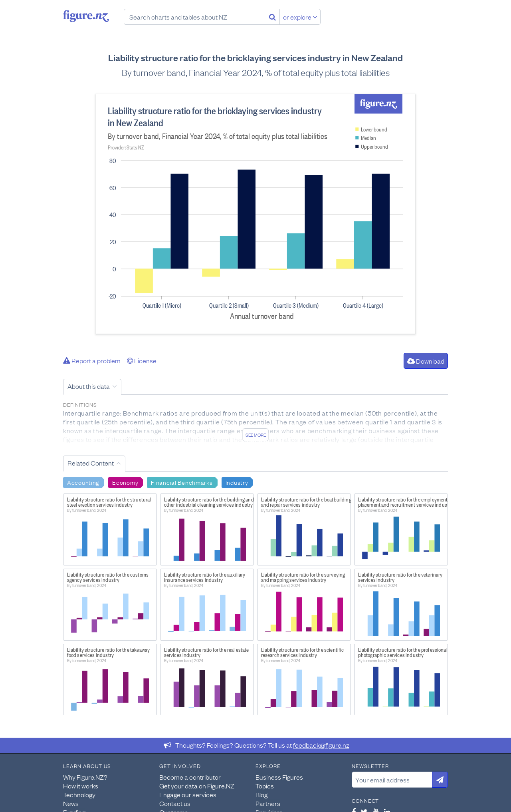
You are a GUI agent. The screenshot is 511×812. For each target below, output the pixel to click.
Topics (265, 786)
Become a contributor (190, 777)
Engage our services (188, 794)
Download (426, 361)
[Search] (272, 17)
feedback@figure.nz (321, 745)
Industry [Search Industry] (237, 482)
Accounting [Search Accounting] (83, 482)
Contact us (175, 803)
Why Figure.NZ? (85, 777)
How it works (81, 786)
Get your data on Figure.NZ (197, 786)
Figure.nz (86, 16)
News (71, 803)
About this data (89, 386)
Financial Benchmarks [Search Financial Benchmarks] (182, 482)
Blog (261, 794)
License (142, 360)
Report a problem (92, 360)
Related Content (91, 463)
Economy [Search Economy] (125, 482)
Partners (268, 803)
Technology (79, 794)
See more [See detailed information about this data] (256, 435)
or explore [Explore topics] (300, 17)
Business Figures (279, 777)
